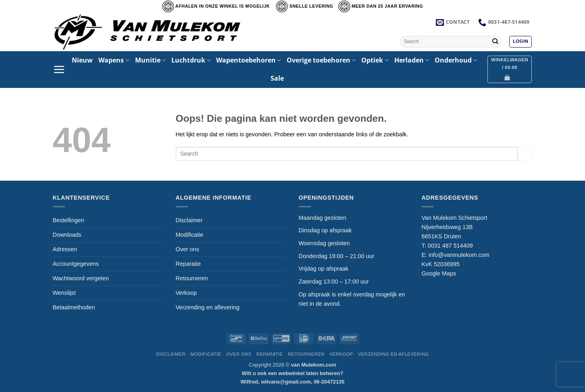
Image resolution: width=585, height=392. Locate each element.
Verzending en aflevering (208, 307)
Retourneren (192, 278)
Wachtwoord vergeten (81, 278)
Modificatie (190, 235)
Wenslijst (64, 293)
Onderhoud (456, 60)
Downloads (67, 235)
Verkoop (186, 293)
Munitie (150, 60)
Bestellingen (69, 220)
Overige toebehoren (321, 60)
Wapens (114, 60)
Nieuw (82, 60)
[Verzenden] (495, 42)
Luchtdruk (191, 60)
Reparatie (188, 264)
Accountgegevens (76, 264)
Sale (277, 78)
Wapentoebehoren (249, 60)
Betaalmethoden (74, 307)
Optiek (375, 60)
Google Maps (439, 273)
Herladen (412, 60)
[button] (520, 42)
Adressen (65, 249)
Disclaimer (189, 220)
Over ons (187, 249)
